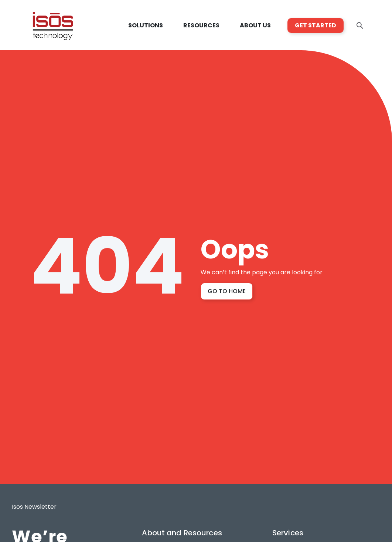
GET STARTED (316, 25)
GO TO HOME (227, 291)
